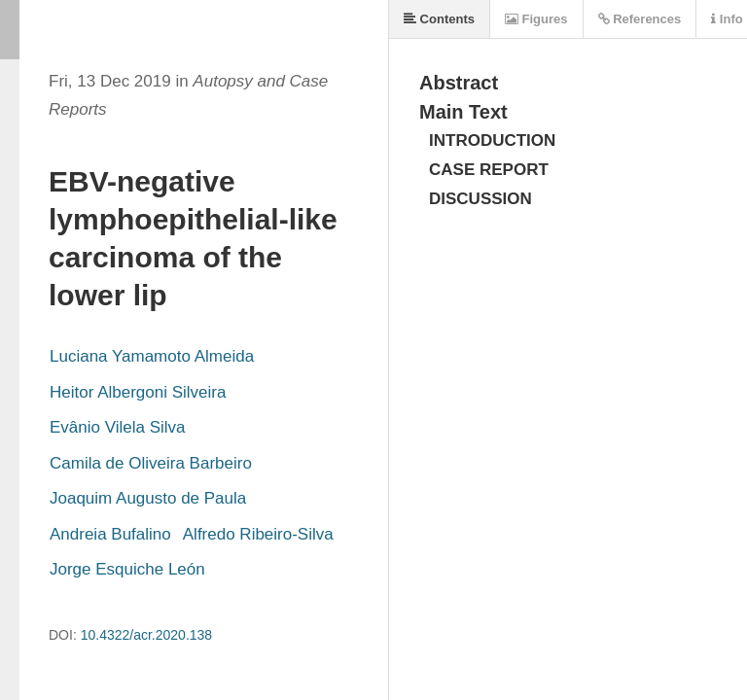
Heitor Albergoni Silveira (138, 392)
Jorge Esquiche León (127, 569)
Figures (536, 19)
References (640, 19)
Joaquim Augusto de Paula (148, 498)
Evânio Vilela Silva (118, 427)
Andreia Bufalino (110, 534)
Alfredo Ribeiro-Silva (258, 534)
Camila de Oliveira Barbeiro (151, 463)
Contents (439, 19)
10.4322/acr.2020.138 (146, 635)
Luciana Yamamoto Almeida (152, 356)
